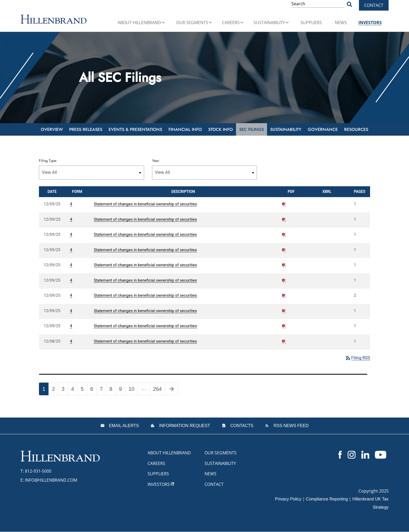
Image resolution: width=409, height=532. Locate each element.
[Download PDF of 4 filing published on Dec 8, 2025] (284, 341)
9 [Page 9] (122, 390)
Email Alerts (123, 426)
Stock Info (221, 129)
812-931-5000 (38, 471)
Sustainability (271, 23)
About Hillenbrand (141, 23)
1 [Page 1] (45, 390)
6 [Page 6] (93, 390)
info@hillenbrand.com (51, 480)
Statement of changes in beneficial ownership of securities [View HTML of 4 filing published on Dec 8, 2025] (145, 341)
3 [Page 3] (65, 390)
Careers (233, 23)
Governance (323, 129)
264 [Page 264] (159, 390)
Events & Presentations (135, 129)
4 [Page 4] (74, 390)
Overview (52, 129)
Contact (374, 5)
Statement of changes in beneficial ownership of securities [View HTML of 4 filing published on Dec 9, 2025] (145, 204)
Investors (370, 23)
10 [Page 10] (133, 390)
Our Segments (194, 23)
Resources (356, 129)
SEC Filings (252, 129)
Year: (156, 161)
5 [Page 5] (84, 390)
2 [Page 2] (55, 390)
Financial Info (185, 129)
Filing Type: (48, 161)
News (341, 23)
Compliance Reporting (327, 499)
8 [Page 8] (112, 390)
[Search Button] (349, 4)
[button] (163, 23)
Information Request (184, 426)
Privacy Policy (288, 499)
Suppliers (311, 23)
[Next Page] (172, 389)
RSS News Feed (290, 426)
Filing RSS (357, 358)
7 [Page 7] (103, 390)
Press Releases (86, 129)
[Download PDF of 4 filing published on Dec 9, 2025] (284, 204)
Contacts (241, 426)
